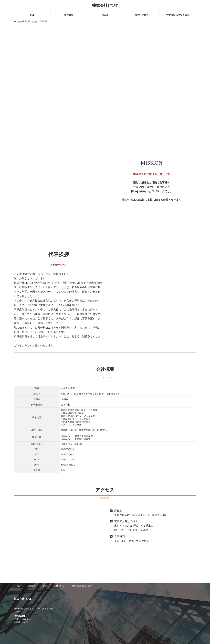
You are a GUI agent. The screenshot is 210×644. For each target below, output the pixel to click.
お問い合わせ (60, 586)
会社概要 (31, 586)
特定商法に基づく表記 (82, 586)
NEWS (44, 586)
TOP (19, 586)
